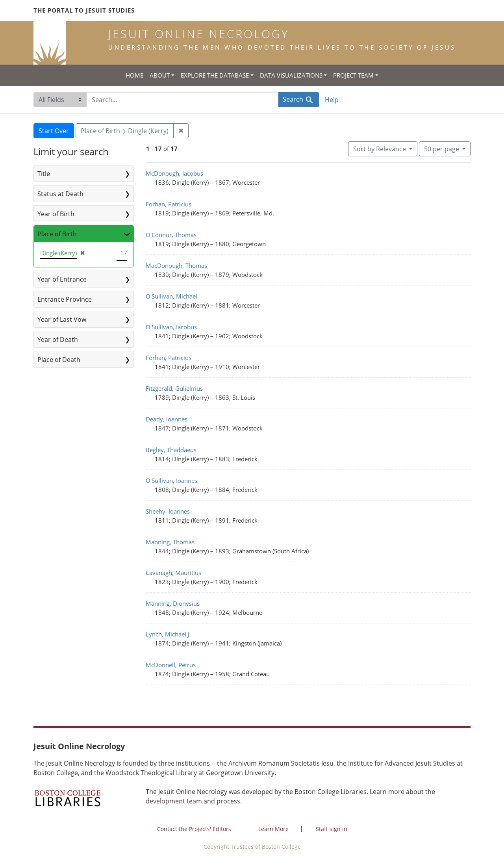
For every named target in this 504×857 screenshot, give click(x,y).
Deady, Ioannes (167, 419)
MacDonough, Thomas (176, 265)
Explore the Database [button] (215, 75)
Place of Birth (57, 234)
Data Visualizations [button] (291, 75)
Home (134, 75)
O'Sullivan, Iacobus (171, 327)
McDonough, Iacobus (174, 173)
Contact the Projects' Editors (194, 829)
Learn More (273, 829)
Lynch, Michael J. (168, 634)
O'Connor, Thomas (171, 235)
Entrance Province (65, 299)
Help (332, 100)
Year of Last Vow (62, 319)
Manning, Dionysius (173, 603)
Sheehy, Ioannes (168, 511)
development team (174, 801)
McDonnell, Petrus (171, 665)
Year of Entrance (62, 279)
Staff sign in (332, 829)
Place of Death (59, 360)
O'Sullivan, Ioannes (171, 480)
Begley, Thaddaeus (171, 450)
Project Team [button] (353, 75)
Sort (380, 149)
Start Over (54, 131)
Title (44, 174)
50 (442, 148)
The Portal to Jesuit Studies (84, 10)
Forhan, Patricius (169, 204)
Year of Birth (56, 214)
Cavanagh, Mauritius (173, 573)
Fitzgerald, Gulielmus (174, 388)
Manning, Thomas (170, 542)
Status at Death (60, 194)
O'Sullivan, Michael (171, 296)
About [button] (160, 75)
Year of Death (58, 339)
